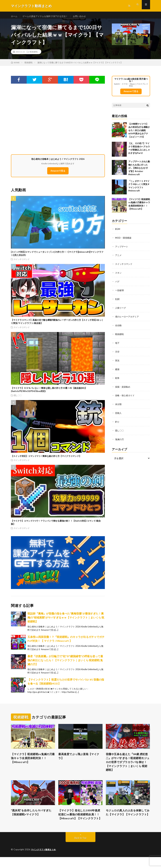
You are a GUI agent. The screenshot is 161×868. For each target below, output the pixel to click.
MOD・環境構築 (124, 241)
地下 (117, 344)
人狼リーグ (121, 309)
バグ (117, 284)
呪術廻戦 (34, 55)
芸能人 (119, 413)
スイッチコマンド (22, 262)
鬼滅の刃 (120, 439)
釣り (117, 421)
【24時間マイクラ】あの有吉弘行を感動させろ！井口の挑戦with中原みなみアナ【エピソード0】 (139, 133)
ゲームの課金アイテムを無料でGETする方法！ (47, 16)
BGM (118, 232)
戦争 (117, 378)
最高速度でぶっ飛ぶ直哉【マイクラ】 (80, 759)
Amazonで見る (58, 174)
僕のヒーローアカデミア (128, 318)
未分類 (119, 404)
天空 (117, 352)
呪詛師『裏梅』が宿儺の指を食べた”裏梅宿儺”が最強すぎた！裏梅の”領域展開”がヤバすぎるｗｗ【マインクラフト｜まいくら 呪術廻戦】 (66, 620)
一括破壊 (120, 292)
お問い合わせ (84, 16)
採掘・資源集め (123, 387)
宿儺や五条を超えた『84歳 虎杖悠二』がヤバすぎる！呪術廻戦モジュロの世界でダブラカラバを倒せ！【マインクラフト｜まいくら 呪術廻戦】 (128, 766)
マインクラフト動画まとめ (44, 861)
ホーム (14, 16)
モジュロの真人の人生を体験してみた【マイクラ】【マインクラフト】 (127, 820)
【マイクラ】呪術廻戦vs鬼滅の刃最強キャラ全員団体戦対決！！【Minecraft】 (33, 762)
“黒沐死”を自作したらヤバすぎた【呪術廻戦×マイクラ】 (32, 818)
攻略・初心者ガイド (126, 396)
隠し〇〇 (18, 398)
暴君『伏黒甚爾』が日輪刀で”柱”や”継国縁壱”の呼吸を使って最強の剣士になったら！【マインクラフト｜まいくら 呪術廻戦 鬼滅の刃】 (65, 663)
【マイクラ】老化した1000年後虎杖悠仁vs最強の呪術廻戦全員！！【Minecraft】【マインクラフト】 (80, 823)
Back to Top (81, 849)
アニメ (119, 258)
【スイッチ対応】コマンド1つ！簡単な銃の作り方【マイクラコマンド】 (46, 459)
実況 (117, 361)
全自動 (119, 327)
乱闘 (117, 301)
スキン (119, 275)
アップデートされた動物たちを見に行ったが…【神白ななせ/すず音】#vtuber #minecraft (139, 171)
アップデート (122, 249)
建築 (117, 370)
